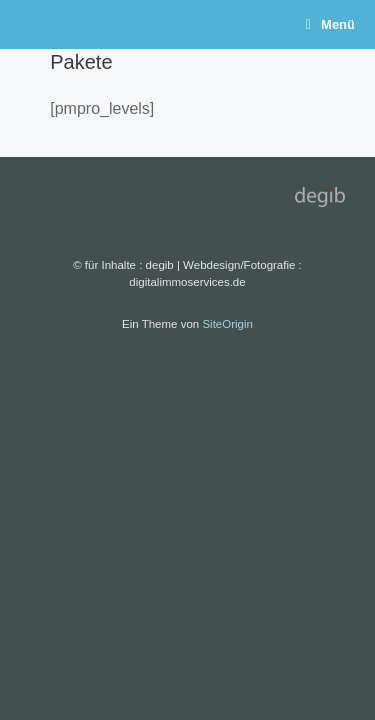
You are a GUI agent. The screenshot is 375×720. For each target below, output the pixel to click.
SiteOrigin (227, 324)
